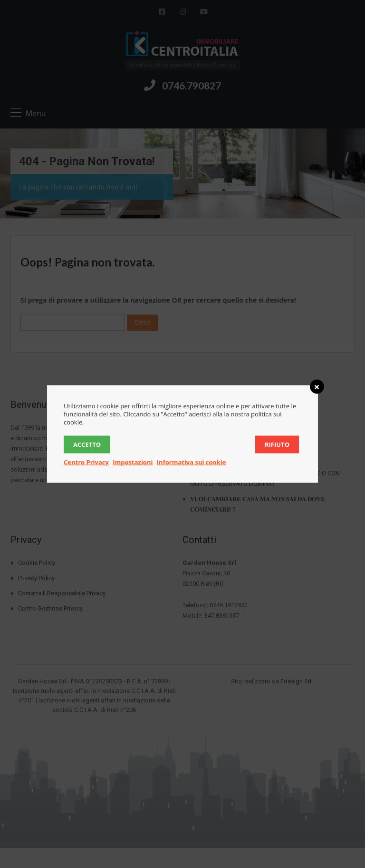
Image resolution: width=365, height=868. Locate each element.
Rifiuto (277, 444)
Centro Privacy (86, 462)
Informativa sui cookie (192, 462)
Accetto (87, 444)
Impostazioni (133, 462)
